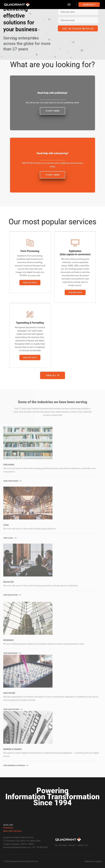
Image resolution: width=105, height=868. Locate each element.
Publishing (9, 465)
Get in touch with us (78, 29)
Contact (89, 5)
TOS (56, 845)
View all (52, 375)
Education (8, 582)
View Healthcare (13, 709)
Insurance (9, 640)
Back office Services (12, 831)
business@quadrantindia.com (17, 847)
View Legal (10, 538)
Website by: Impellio (93, 861)
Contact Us (82, 845)
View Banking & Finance (16, 765)
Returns (63, 845)
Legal (6, 525)
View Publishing (12, 481)
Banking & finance (13, 749)
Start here (52, 111)
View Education (12, 595)
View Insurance (12, 653)
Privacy (72, 845)
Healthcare (9, 693)
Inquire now (30, 283)
